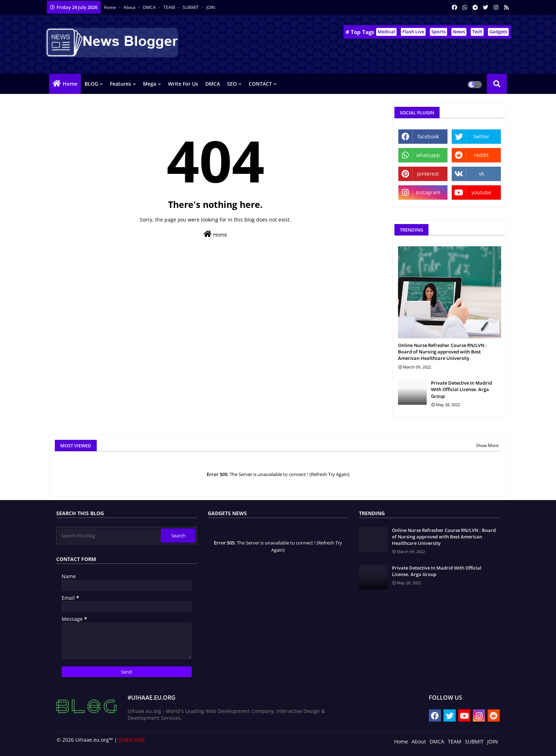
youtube (481, 192)
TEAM (170, 7)
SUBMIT (191, 7)
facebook (428, 136)
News (459, 32)
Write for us (183, 84)
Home (111, 7)
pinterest (428, 174)
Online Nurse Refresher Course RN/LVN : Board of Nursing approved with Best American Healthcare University (442, 352)
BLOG (91, 84)
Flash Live (413, 32)
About (130, 7)
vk (481, 174)
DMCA (150, 7)
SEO (232, 84)
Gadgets (498, 32)
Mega (150, 84)
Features (121, 84)
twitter (481, 136)
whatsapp (428, 155)
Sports (438, 32)
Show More (487, 445)
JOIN (211, 7)
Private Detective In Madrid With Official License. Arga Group (461, 389)
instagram (428, 192)
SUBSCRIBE (132, 740)
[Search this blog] (109, 536)
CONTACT (260, 84)
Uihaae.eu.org (92, 740)
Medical (386, 32)
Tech (477, 32)
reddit (481, 155)
